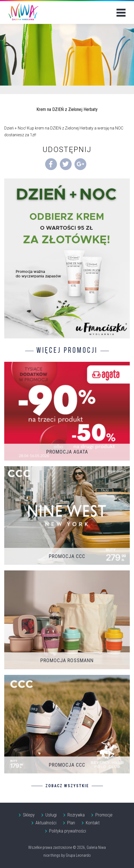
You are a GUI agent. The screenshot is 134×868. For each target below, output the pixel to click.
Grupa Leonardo (78, 855)
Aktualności (46, 823)
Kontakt (93, 823)
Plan (71, 823)
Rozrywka (76, 815)
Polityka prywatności (68, 831)
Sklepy (29, 815)
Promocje (104, 815)
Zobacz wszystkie (67, 786)
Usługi (51, 815)
